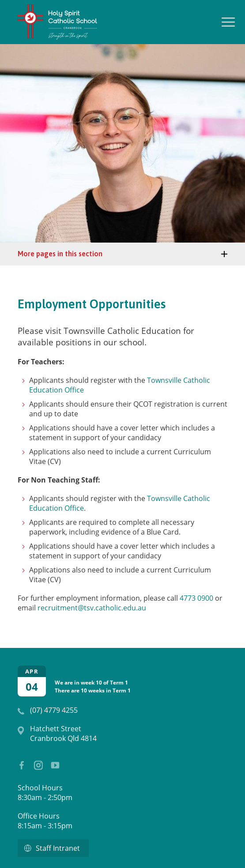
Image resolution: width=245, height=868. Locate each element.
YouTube (53, 763)
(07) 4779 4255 (54, 710)
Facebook (19, 763)
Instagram (36, 763)
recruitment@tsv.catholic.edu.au (92, 608)
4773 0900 (196, 598)
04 (32, 687)
